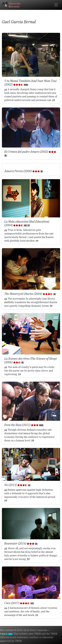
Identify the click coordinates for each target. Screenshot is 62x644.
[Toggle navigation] (56, 5)
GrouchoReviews (11, 5)
